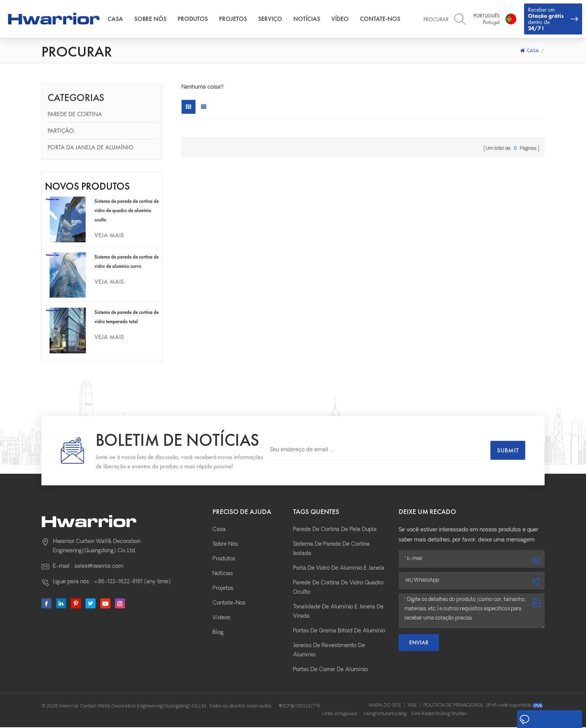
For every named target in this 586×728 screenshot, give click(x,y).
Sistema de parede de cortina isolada (331, 550)
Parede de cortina (75, 115)
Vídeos (221, 619)
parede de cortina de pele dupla (335, 530)
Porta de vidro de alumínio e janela (339, 569)
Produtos (196, 19)
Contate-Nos (383, 19)
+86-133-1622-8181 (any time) (132, 583)
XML (412, 706)
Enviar (419, 643)
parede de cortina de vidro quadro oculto (338, 588)
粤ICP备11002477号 (299, 707)
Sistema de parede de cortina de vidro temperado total (127, 318)
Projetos (236, 19)
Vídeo (343, 19)
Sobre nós (153, 19)
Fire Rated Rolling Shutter (439, 715)
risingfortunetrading (385, 715)
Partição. (62, 131)
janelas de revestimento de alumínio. (329, 651)
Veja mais (109, 236)
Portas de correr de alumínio (330, 671)
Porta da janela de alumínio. (91, 148)
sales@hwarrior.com (99, 567)
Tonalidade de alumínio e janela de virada (338, 612)
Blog (218, 633)
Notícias (310, 19)
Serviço (273, 19)
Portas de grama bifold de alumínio (339, 632)
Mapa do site (385, 706)
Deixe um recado (548, 719)
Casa (118, 19)
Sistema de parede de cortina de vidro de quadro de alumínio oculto (127, 211)
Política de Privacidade (453, 706)
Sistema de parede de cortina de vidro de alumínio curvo (127, 262)
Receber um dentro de (553, 19)
